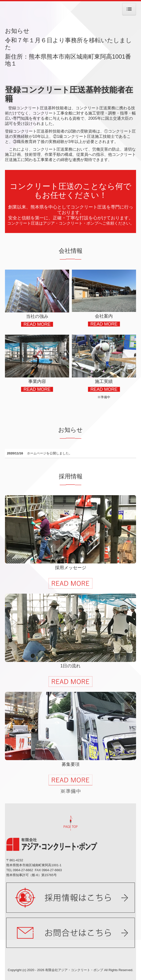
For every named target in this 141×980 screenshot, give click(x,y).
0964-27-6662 (23, 870)
